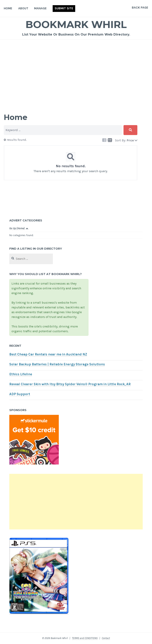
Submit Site (64, 8)
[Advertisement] (76, 69)
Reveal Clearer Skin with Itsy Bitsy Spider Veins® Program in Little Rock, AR (70, 384)
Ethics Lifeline (21, 374)
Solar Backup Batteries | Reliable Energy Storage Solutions (57, 364)
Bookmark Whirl (76, 25)
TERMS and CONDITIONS (85, 638)
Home (8, 8)
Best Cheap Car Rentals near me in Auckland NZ (48, 354)
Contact (106, 638)
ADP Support (20, 394)
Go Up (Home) (17, 228)
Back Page (140, 7)
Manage (40, 8)
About (23, 8)
